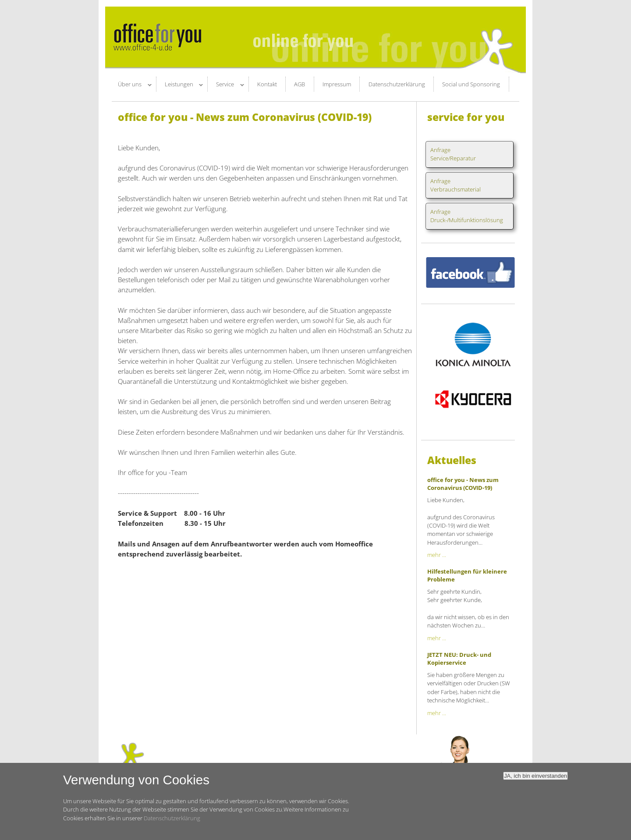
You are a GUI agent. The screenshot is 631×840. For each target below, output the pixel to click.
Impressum (337, 84)
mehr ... (437, 555)
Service (226, 85)
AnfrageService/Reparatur (453, 154)
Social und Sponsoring (471, 84)
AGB (300, 84)
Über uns (131, 85)
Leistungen (180, 85)
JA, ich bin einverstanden (535, 781)
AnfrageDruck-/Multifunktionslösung (467, 216)
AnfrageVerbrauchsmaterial (456, 185)
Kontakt (267, 84)
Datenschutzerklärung (397, 84)
